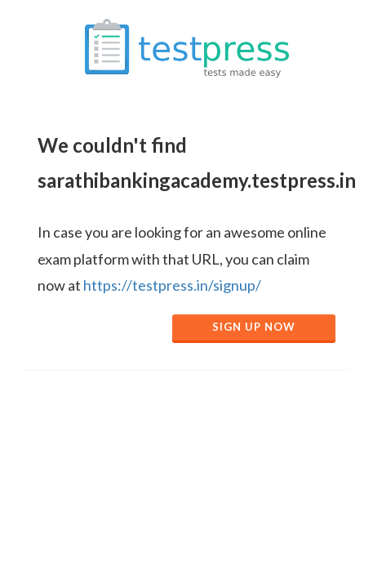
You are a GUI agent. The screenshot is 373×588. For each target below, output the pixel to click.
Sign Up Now (254, 327)
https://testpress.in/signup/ (172, 285)
